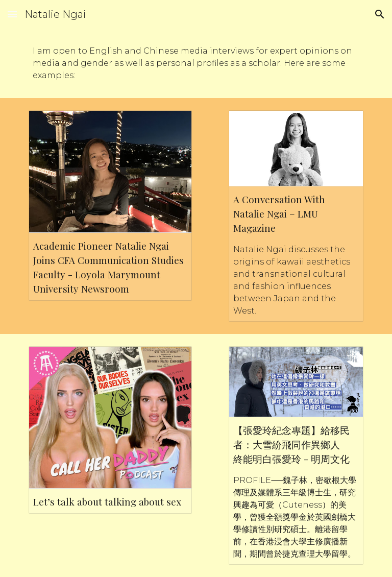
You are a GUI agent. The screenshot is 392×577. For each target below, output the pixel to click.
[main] (196, 63)
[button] (12, 14)
